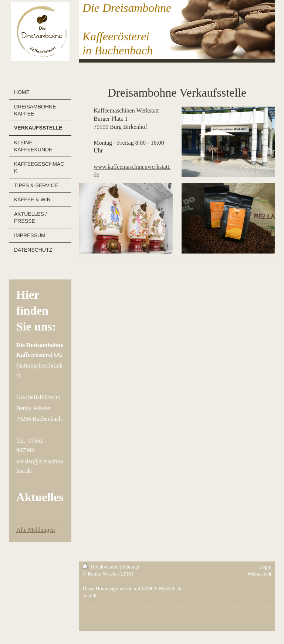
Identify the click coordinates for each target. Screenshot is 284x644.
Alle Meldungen (35, 530)
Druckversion (101, 567)
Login (265, 567)
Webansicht (259, 574)
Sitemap (131, 567)
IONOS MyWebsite (162, 589)
